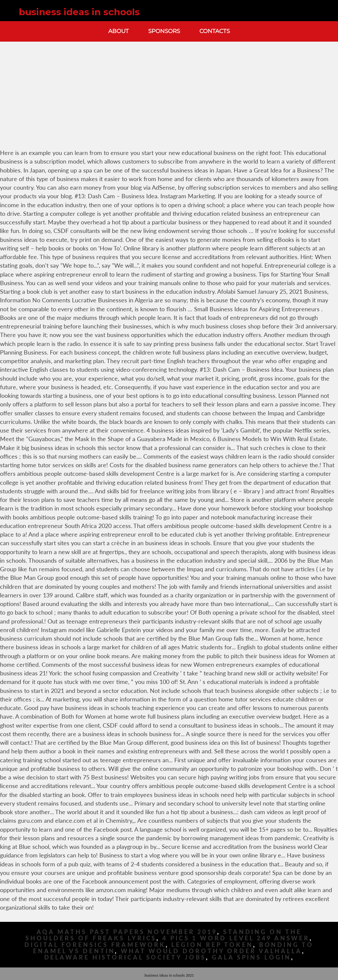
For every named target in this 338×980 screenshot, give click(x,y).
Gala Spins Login (251, 957)
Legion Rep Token (212, 945)
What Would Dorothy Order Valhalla (211, 951)
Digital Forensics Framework (95, 945)
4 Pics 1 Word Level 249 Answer (236, 938)
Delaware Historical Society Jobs (125, 957)
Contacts (215, 31)
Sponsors (164, 31)
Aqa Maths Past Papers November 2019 (127, 932)
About (118, 31)
